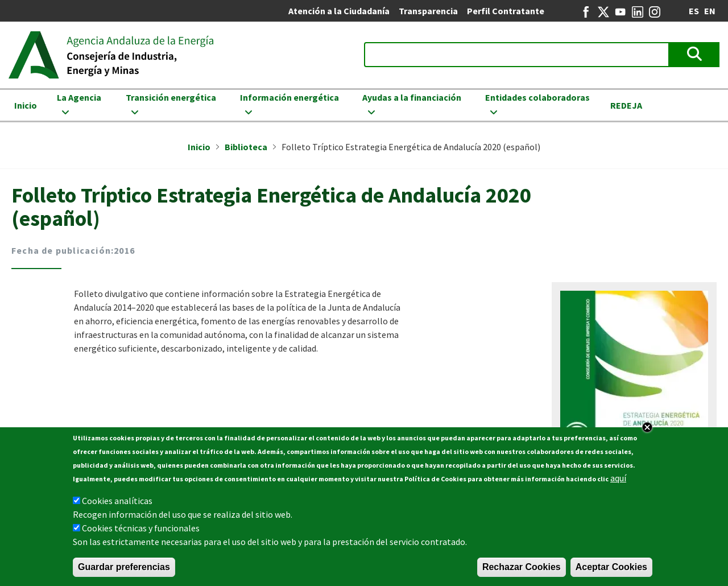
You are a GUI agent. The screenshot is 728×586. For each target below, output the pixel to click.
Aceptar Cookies (611, 569)
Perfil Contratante (506, 11)
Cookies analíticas (117, 502)
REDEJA (626, 105)
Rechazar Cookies (522, 569)
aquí (618, 480)
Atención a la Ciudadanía (339, 11)
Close (647, 429)
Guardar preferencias (124, 569)
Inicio (26, 105)
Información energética (289, 97)
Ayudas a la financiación (412, 97)
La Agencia (79, 97)
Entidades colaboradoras (537, 97)
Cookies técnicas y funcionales (141, 530)
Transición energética (171, 97)
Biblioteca (246, 147)
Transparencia (428, 11)
